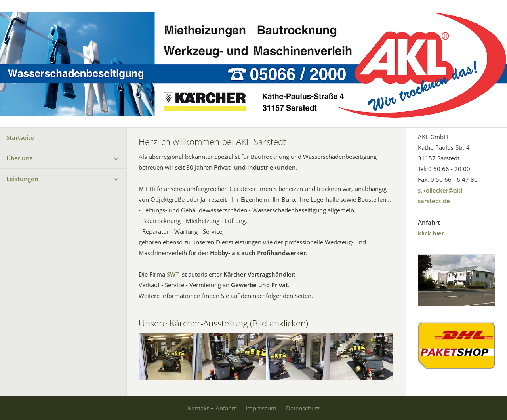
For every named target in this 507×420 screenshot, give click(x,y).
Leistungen (22, 179)
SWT (173, 274)
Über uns (19, 158)
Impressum (261, 408)
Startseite (20, 137)
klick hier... (433, 233)
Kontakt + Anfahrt (212, 408)
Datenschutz (303, 408)
